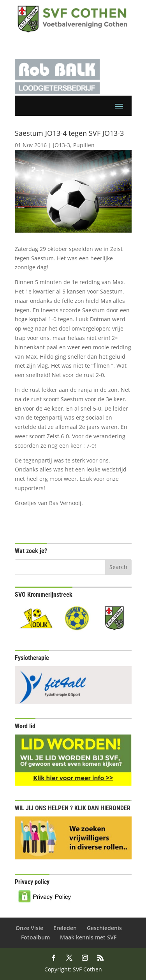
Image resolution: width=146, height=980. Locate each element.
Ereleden (65, 928)
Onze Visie (29, 928)
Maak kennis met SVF (88, 937)
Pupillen (84, 145)
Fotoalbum (35, 937)
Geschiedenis (104, 928)
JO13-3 (62, 145)
